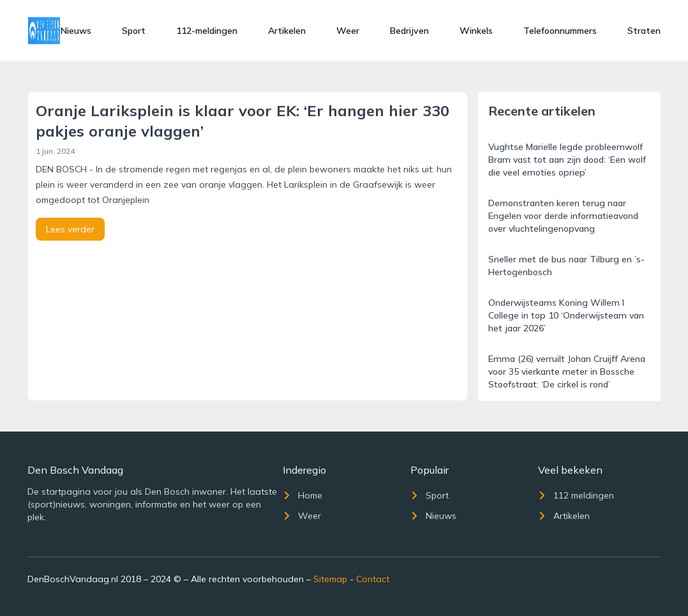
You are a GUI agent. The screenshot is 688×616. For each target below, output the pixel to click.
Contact (373, 579)
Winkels (476, 31)
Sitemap (330, 579)
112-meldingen (207, 31)
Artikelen (287, 31)
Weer (348, 31)
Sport (134, 31)
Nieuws (76, 31)
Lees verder (70, 229)
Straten (644, 31)
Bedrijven (409, 31)
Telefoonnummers (560, 31)
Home (303, 495)
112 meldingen (576, 495)
